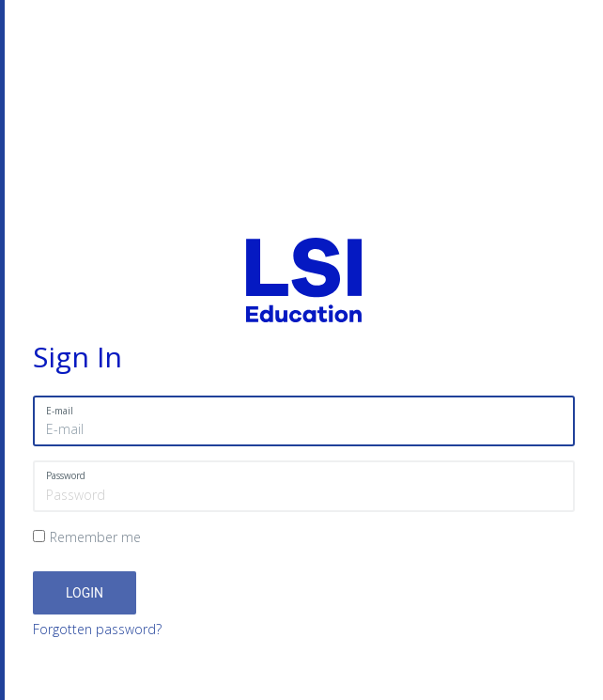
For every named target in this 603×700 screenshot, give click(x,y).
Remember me (95, 537)
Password (66, 475)
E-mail (60, 411)
